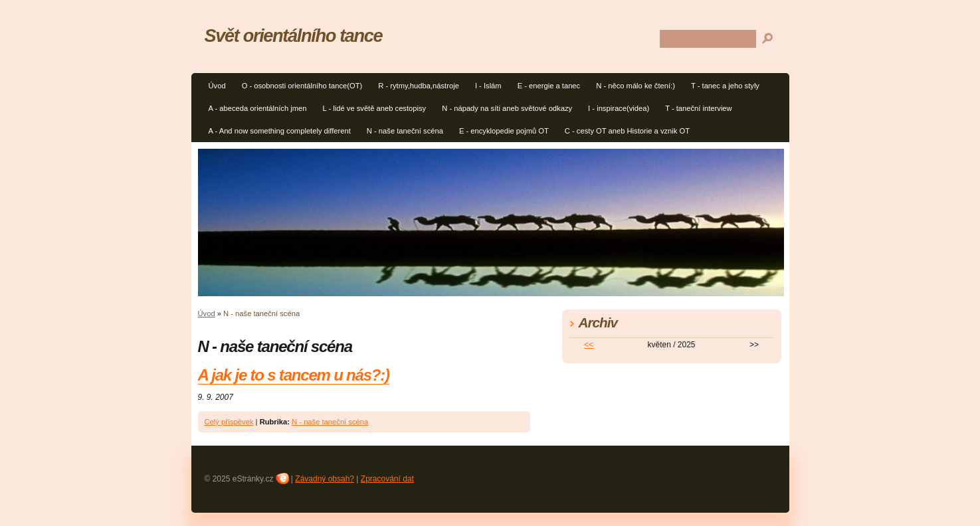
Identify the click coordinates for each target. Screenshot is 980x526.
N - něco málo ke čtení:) (636, 86)
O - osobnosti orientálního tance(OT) (302, 86)
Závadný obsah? (325, 479)
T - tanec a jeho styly (725, 86)
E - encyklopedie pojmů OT (504, 131)
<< (589, 345)
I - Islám (488, 86)
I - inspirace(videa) (619, 108)
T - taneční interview (699, 108)
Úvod (217, 86)
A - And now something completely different (280, 131)
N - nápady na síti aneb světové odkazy (507, 108)
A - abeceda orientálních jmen (258, 108)
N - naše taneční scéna (405, 131)
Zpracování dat (387, 479)
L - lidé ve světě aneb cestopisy (375, 108)
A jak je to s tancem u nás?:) (294, 375)
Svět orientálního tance (294, 36)
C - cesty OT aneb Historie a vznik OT (627, 131)
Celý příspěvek (229, 422)
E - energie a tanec (549, 86)
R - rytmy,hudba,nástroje (419, 86)
